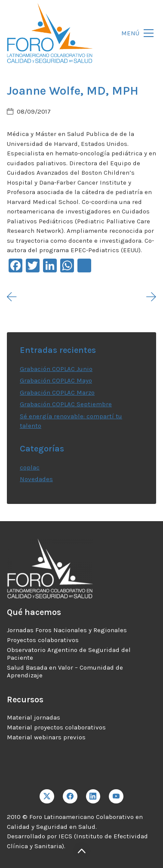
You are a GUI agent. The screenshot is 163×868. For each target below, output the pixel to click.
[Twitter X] (47, 797)
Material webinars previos (46, 737)
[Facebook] (70, 797)
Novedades (36, 479)
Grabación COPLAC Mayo (56, 380)
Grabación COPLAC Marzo (57, 392)
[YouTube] (116, 797)
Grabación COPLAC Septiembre (66, 404)
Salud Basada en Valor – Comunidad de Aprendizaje (65, 671)
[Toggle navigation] (135, 33)
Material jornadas (34, 717)
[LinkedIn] (93, 797)
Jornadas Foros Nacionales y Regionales (67, 630)
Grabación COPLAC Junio (56, 369)
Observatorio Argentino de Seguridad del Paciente (69, 654)
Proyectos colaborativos (43, 640)
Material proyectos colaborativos (56, 727)
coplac (30, 467)
